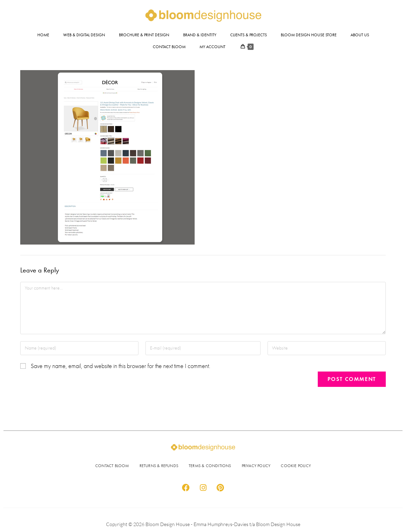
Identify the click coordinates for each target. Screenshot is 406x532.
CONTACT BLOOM (112, 466)
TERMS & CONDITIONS (210, 466)
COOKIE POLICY (296, 466)
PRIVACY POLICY (256, 466)
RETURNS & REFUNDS (159, 466)
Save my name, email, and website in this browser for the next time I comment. (121, 366)
